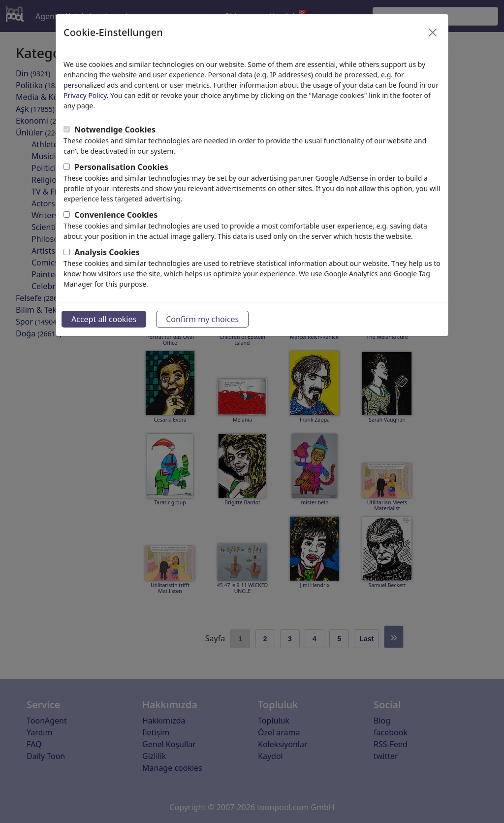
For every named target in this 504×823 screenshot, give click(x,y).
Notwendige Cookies (115, 130)
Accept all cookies (104, 319)
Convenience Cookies (116, 215)
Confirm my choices (202, 319)
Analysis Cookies (107, 252)
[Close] (433, 33)
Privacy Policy (85, 95)
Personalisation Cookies (121, 167)
